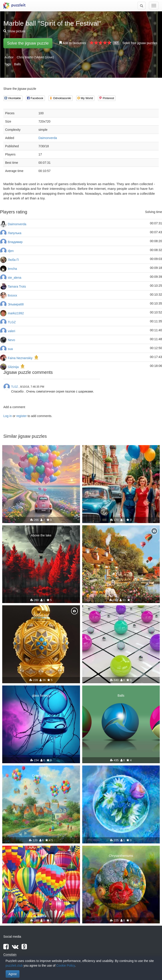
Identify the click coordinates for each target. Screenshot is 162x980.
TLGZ (12, 322)
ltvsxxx (12, 295)
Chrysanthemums (121, 856)
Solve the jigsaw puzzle (28, 43)
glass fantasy (41, 696)
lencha (12, 269)
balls (121, 615)
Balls (17, 64)
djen (11, 251)
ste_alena (15, 278)
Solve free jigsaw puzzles (140, 43)
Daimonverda (48, 138)
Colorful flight (41, 775)
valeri (11, 331)
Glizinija (13, 367)
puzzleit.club (14, 966)
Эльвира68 (16, 304)
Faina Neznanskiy (20, 358)
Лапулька (15, 233)
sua (10, 349)
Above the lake (41, 535)
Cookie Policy (66, 966)
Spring (121, 775)
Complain (10, 955)
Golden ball (41, 615)
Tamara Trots (17, 286)
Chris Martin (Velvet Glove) (35, 57)
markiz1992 (16, 313)
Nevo (11, 340)
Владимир (15, 242)
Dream (41, 455)
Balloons (121, 535)
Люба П (13, 260)
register (21, 416)
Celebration (121, 455)
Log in (8, 416)
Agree (13, 974)
